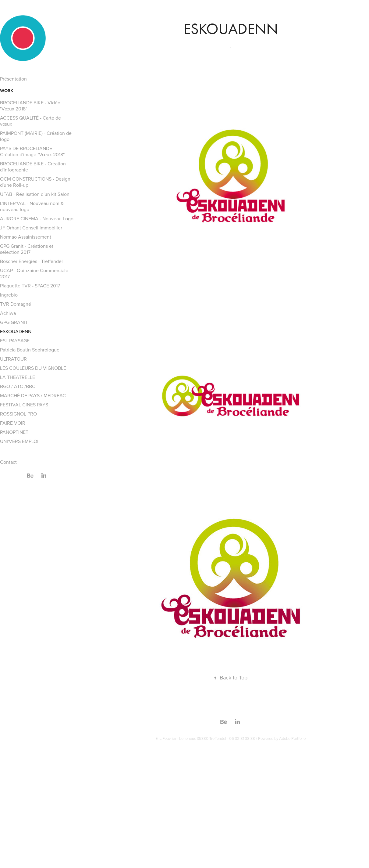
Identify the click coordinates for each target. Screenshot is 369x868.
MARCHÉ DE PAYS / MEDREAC (33, 395)
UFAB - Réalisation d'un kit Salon (35, 194)
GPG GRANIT (14, 322)
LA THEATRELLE (18, 377)
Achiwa (8, 313)
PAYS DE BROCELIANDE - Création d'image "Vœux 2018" (32, 151)
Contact (8, 462)
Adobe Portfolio (292, 738)
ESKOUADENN (16, 331)
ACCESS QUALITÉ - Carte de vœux (30, 121)
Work (7, 91)
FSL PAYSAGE (15, 340)
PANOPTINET (14, 432)
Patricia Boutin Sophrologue (30, 350)
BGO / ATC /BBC (18, 386)
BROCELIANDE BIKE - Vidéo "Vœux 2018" (30, 106)
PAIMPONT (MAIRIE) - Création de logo (36, 136)
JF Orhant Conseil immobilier (31, 228)
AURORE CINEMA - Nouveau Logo (37, 218)
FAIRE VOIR (13, 423)
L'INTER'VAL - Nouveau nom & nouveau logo (32, 206)
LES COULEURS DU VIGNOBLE (33, 368)
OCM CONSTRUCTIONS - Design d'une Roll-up (35, 182)
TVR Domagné (16, 304)
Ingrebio (9, 295)
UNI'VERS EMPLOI (19, 441)
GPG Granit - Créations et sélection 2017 (27, 249)
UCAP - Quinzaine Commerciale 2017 (34, 273)
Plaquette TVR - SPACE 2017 (30, 286)
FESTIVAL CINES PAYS (24, 405)
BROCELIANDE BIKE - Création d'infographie (33, 167)
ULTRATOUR (13, 359)
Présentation (13, 79)
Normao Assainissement (26, 237)
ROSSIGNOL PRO (18, 414)
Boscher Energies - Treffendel (31, 261)
